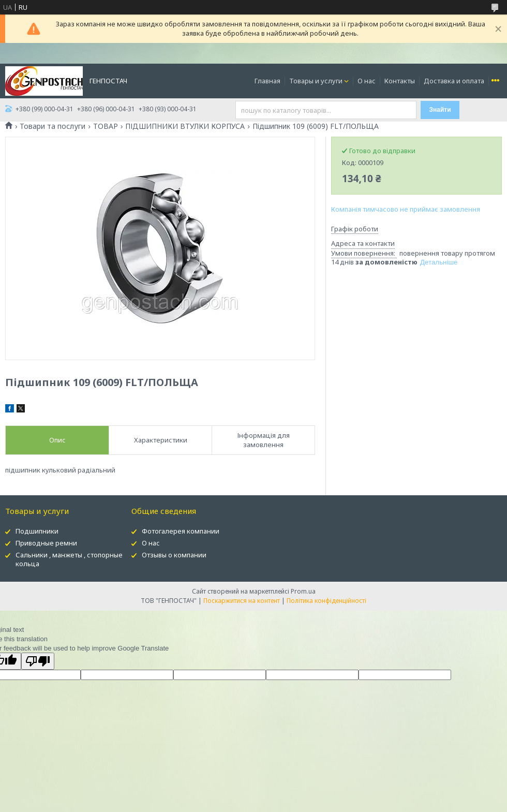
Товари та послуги (53, 126)
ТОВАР (106, 126)
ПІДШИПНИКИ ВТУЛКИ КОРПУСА (185, 126)
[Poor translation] (38, 661)
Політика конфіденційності (326, 601)
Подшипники (37, 531)
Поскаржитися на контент (242, 601)
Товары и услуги (316, 81)
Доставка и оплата (454, 81)
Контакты (400, 81)
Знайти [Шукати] (440, 110)
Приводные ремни (46, 543)
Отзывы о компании (174, 555)
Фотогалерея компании (181, 531)
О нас (367, 81)
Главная (267, 81)
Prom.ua (303, 591)
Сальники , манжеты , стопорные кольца (69, 559)
